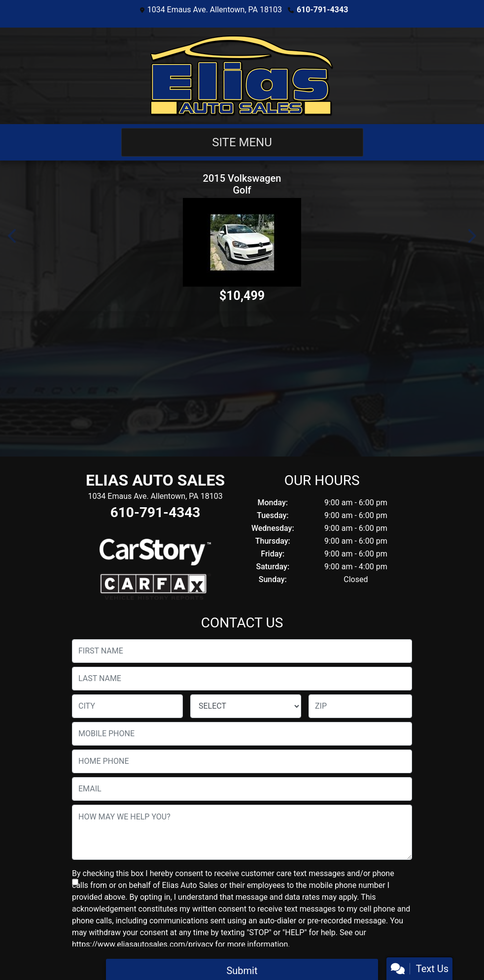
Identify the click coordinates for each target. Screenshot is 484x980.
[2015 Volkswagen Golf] (242, 242)
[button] (13, 236)
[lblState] (246, 706)
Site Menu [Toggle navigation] (242, 142)
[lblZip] (360, 706)
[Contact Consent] (75, 882)
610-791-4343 (322, 10)
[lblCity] (127, 706)
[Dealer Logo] (242, 76)
